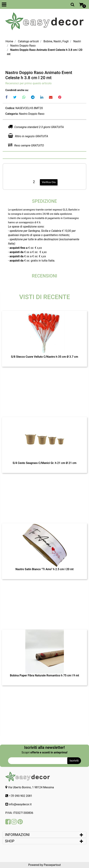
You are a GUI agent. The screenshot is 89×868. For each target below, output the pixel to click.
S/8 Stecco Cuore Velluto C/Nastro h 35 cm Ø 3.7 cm (44, 357)
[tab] (44, 835)
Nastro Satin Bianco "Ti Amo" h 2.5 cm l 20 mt (44, 569)
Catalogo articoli (28, 41)
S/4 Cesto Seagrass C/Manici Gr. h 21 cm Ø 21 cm (45, 463)
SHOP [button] (10, 841)
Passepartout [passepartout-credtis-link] (52, 865)
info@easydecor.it (20, 804)
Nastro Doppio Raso (23, 46)
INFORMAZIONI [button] (18, 835)
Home (9, 41)
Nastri (77, 41)
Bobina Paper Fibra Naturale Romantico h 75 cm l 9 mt (45, 675)
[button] (74, 761)
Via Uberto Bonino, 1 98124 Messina (31, 787)
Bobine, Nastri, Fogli (56, 41)
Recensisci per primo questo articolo (28, 83)
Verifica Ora (49, 182)
